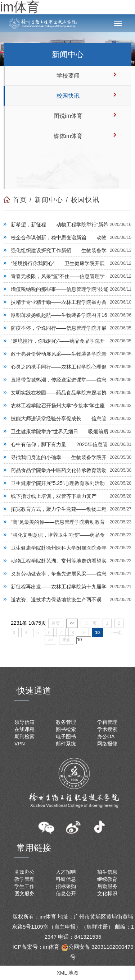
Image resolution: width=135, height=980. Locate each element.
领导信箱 (24, 722)
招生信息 (107, 872)
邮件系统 (66, 744)
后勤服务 (107, 886)
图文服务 (24, 893)
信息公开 (66, 893)
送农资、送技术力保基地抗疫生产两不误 (56, 600)
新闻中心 (49, 200)
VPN (20, 744)
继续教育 (107, 879)
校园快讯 (68, 96)
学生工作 (24, 886)
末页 (67, 640)
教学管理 (24, 879)
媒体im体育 (68, 136)
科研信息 (66, 879)
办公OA (106, 736)
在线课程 (24, 729)
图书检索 (66, 729)
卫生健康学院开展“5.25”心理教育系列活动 (58, 483)
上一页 (90, 623)
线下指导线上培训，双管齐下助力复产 (54, 496)
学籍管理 (107, 722)
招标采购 (66, 886)
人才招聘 (66, 872)
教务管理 (66, 722)
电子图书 (66, 736)
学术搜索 (107, 729)
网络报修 (107, 744)
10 (97, 633)
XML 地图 (67, 973)
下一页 (116, 633)
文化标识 (107, 893)
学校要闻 (68, 76)
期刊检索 (24, 736)
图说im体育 (68, 116)
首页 (20, 200)
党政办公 (24, 872)
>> (50, 640)
